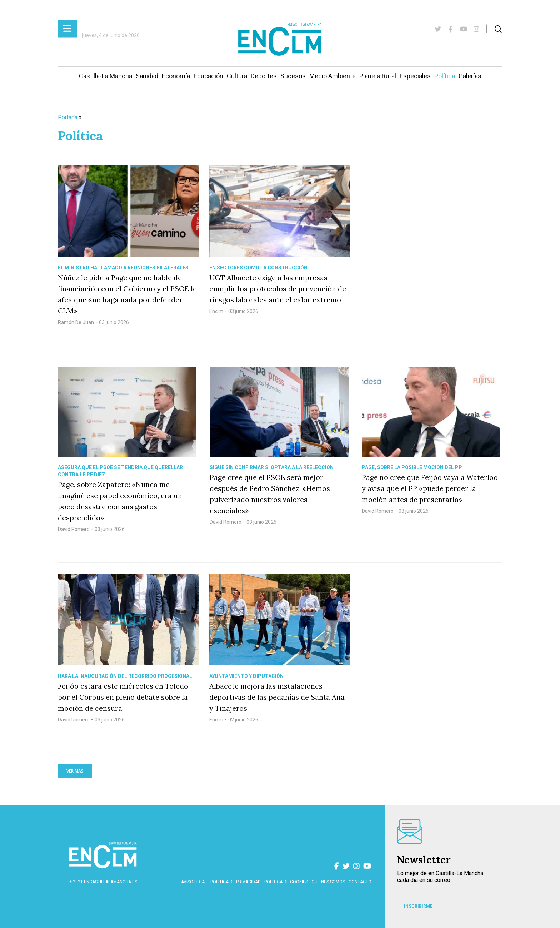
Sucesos (293, 76)
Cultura (237, 76)
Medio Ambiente (332, 76)
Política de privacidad (236, 882)
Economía (176, 76)
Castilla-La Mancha (106, 76)
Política (445, 76)
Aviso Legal (194, 882)
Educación (208, 76)
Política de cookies (286, 882)
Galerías (470, 76)
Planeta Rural (378, 76)
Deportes (264, 76)
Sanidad (147, 76)
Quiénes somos (328, 882)
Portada (68, 117)
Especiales (415, 76)
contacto (360, 882)
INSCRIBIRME (418, 906)
